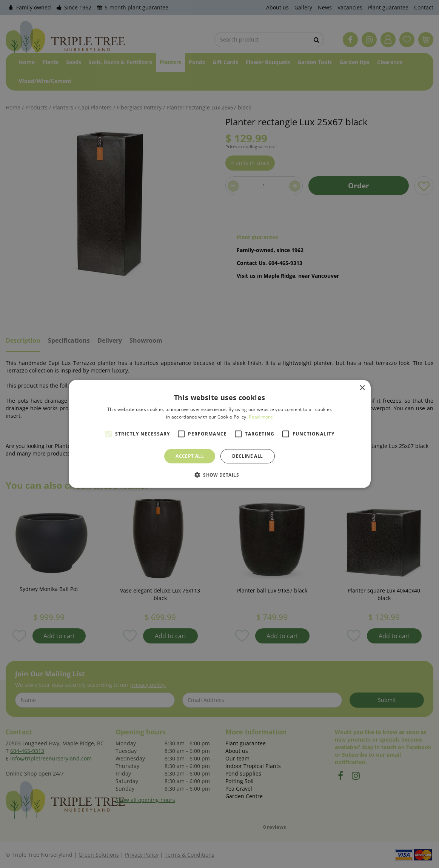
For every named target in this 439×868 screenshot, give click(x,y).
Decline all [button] (247, 456)
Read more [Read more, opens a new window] (261, 417)
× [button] (362, 388)
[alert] (219, 434)
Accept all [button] (190, 456)
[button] (219, 475)
